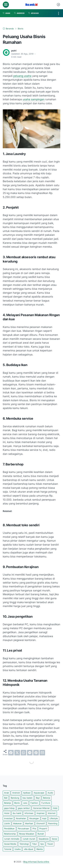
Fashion (34, 803)
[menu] (6, 5)
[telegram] (30, 753)
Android (16, 793)
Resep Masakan (27, 834)
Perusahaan (24, 829)
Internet (52, 813)
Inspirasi (41, 813)
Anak (7, 793)
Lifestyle (54, 818)
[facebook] (11, 753)
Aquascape (39, 793)
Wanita (39, 849)
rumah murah (29, 839)
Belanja (8, 803)
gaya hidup (9, 808)
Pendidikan (9, 829)
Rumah (41, 834)
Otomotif (41, 824)
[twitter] (17, 753)
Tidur (34, 844)
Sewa (54, 839)
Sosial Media (10, 844)
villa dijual (28, 849)
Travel (50, 844)
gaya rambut (24, 808)
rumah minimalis (12, 839)
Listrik (7, 824)
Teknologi (24, 844)
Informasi (29, 813)
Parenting (53, 824)
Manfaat (29, 824)
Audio (50, 793)
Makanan (17, 824)
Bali (6, 798)
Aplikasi (27, 793)
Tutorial (8, 849)
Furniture (46, 803)
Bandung (15, 798)
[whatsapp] (23, 753)
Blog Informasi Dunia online (36, 862)
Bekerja (47, 798)
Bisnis (17, 803)
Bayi (38, 798)
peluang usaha (22, 76)
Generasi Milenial (41, 808)
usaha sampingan (34, 99)
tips (42, 844)
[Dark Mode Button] (58, 5)
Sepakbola (44, 839)
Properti (43, 829)
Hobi (55, 808)
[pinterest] (36, 753)
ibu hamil (17, 813)
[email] (42, 753)
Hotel (7, 813)
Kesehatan (21, 818)
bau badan (28, 798)
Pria (34, 829)
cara (25, 803)
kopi (44, 818)
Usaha (18, 849)
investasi (8, 818)
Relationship (10, 834)
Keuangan (34, 818)
